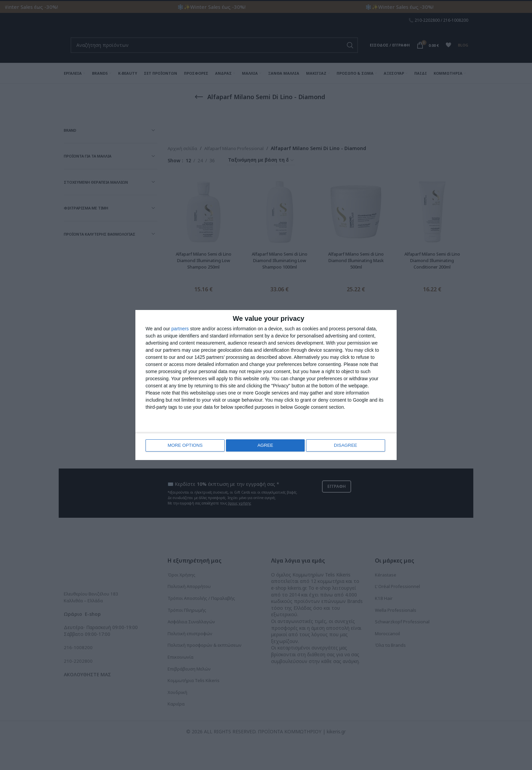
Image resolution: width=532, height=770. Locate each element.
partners (180, 329)
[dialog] (266, 385)
